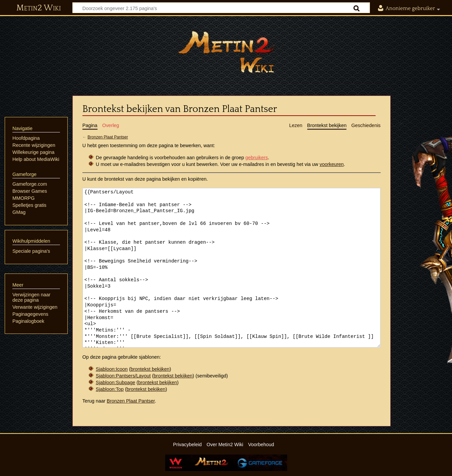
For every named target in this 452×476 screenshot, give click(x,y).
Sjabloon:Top (110, 389)
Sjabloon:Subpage (116, 382)
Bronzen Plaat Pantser (108, 137)
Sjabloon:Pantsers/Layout (123, 376)
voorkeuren (332, 164)
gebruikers (256, 158)
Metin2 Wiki (39, 8)
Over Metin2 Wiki (225, 444)
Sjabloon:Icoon (112, 369)
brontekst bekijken (150, 369)
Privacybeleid (188, 444)
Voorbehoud (261, 444)
